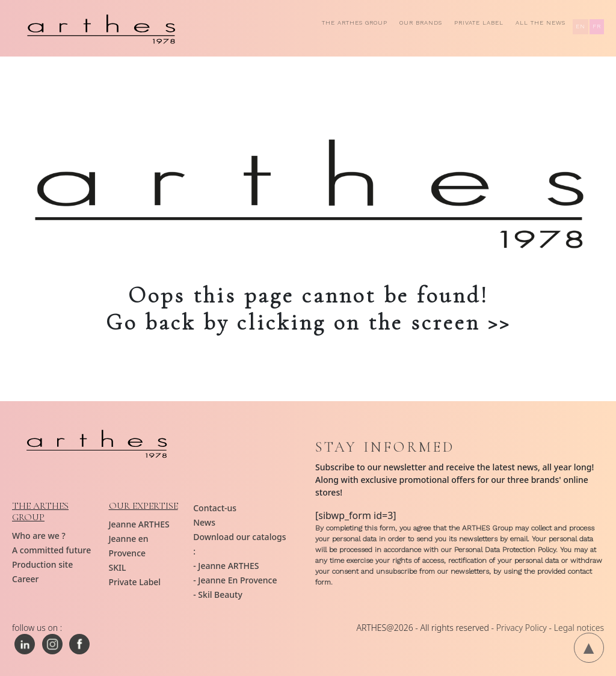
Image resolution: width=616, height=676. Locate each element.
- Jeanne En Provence (235, 580)
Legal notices (579, 628)
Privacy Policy (522, 628)
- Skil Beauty (218, 595)
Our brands (421, 23)
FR (597, 26)
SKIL (118, 567)
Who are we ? (39, 536)
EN (581, 26)
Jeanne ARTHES (139, 524)
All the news (541, 23)
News (204, 522)
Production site (42, 564)
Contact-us (215, 508)
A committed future (51, 550)
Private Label (479, 23)
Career (26, 579)
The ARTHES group (355, 23)
